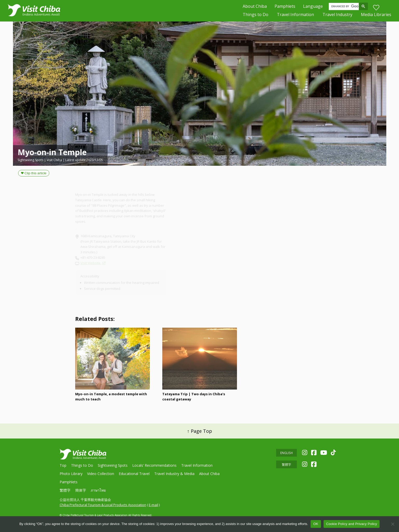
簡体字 (81, 490)
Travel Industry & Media (174, 474)
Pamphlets (285, 7)
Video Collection (101, 474)
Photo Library (71, 474)
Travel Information (295, 16)
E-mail (153, 505)
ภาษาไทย (98, 490)
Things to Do (255, 16)
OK (316, 524)
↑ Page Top (200, 431)
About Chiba (255, 7)
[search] (345, 7)
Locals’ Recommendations (154, 465)
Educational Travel (134, 474)
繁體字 (65, 490)
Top (63, 465)
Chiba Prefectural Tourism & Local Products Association (103, 505)
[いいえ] (393, 524)
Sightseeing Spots (113, 465)
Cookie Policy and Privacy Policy (352, 524)
